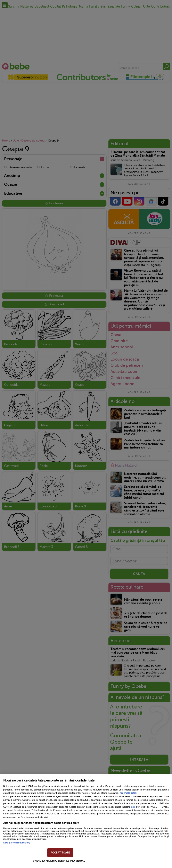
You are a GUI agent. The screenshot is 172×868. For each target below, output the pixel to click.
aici (133, 807)
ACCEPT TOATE (60, 853)
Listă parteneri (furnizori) (17, 843)
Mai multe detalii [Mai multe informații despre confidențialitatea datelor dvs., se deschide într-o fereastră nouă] (128, 793)
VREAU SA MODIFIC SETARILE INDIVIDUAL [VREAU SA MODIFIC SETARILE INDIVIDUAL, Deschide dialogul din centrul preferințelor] (59, 861)
